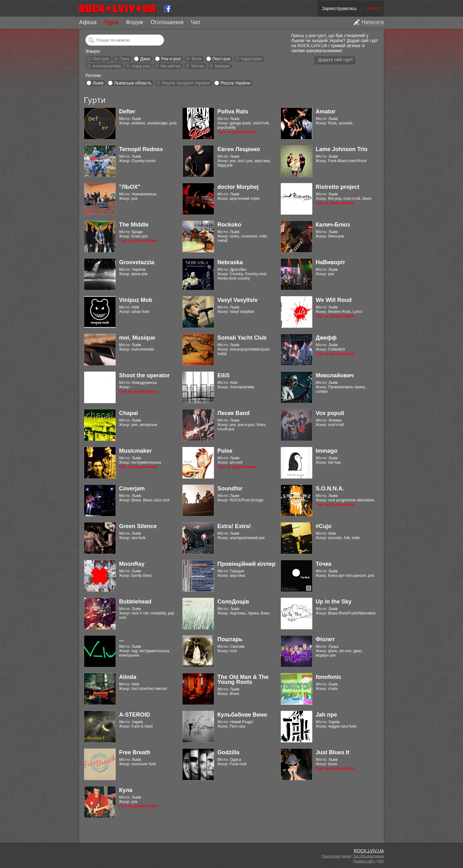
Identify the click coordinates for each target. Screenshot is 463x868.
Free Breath (135, 752)
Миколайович (335, 375)
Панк (124, 59)
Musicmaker (135, 451)
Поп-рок (101, 59)
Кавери (222, 66)
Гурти (111, 22)
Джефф (326, 338)
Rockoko (229, 225)
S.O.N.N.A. (330, 489)
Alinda (128, 677)
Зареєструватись (339, 8)
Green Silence (138, 526)
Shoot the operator (144, 375)
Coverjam (132, 489)
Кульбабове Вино (242, 715)
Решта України (235, 83)
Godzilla (228, 752)
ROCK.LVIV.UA (369, 851)
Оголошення (167, 22)
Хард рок (141, 66)
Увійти (373, 8)
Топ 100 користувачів (368, 856)
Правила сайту (364, 861)
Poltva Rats (233, 112)
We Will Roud (334, 300)
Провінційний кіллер (246, 564)
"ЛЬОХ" (130, 187)
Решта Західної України (186, 83)
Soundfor (230, 489)
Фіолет (325, 639)
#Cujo (324, 526)
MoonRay (132, 564)
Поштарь (230, 639)
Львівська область (133, 83)
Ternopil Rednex (141, 149)
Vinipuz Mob (136, 300)
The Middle (134, 225)
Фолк (197, 59)
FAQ (381, 861)
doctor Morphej (238, 187)
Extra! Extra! (234, 526)
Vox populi (330, 413)
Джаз (145, 59)
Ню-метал (171, 66)
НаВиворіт (330, 262)
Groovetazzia (137, 262)
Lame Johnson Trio (342, 149)
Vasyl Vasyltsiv (237, 300)
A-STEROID (135, 715)
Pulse (225, 451)
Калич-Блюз (333, 225)
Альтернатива (107, 66)
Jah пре (326, 715)
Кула (126, 790)
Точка (324, 564)
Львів (98, 83)
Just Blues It (332, 752)
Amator (326, 112)
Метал (198, 66)
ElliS (223, 375)
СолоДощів (233, 602)
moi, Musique (137, 338)
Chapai (128, 413)
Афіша (88, 22)
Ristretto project (338, 187)
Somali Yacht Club (242, 338)
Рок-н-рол (171, 59)
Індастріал (252, 59)
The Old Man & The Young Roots (243, 680)
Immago (327, 451)
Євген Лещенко (239, 149)
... (121, 639)
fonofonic (329, 677)
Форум (135, 22)
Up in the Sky (334, 602)
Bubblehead (135, 602)
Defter (127, 112)
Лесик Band (234, 413)
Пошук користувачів (336, 856)
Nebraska (230, 262)
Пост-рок (221, 59)
